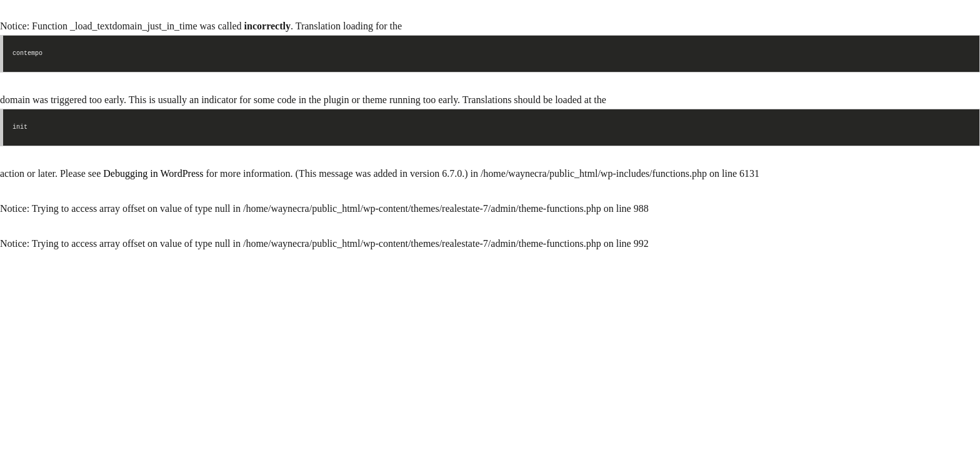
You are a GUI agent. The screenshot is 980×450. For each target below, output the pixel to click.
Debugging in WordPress (153, 173)
